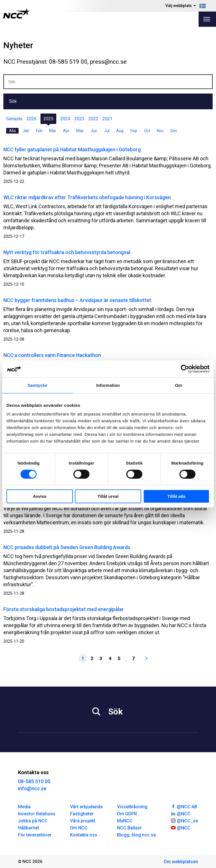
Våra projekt (83, 821)
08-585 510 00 (34, 781)
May (80, 131)
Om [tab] (178, 385)
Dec (174, 131)
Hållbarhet (29, 828)
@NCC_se (184, 820)
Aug (120, 131)
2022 (93, 119)
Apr (66, 131)
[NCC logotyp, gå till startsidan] (16, 14)
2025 (48, 119)
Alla (12, 131)
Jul (107, 131)
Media (24, 807)
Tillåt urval (108, 496)
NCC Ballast (129, 828)
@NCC (180, 813)
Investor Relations (37, 814)
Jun (94, 131)
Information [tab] (108, 385)
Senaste (14, 119)
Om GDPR (127, 814)
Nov (160, 131)
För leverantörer (35, 835)
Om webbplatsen (181, 862)
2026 (31, 119)
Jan (26, 131)
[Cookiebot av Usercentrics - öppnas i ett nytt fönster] (185, 369)
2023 (79, 119)
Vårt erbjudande (86, 807)
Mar (53, 131)
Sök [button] (13, 101)
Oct (147, 131)
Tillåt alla (176, 496)
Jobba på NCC (33, 821)
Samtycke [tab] (38, 385)
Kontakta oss (84, 835)
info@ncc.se (32, 788)
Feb (39, 131)
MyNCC (125, 821)
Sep (134, 131)
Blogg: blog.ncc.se (136, 835)
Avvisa (40, 496)
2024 (65, 119)
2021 (107, 119)
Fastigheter (82, 814)
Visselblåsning (132, 807)
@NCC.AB (184, 806)
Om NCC (79, 828)
